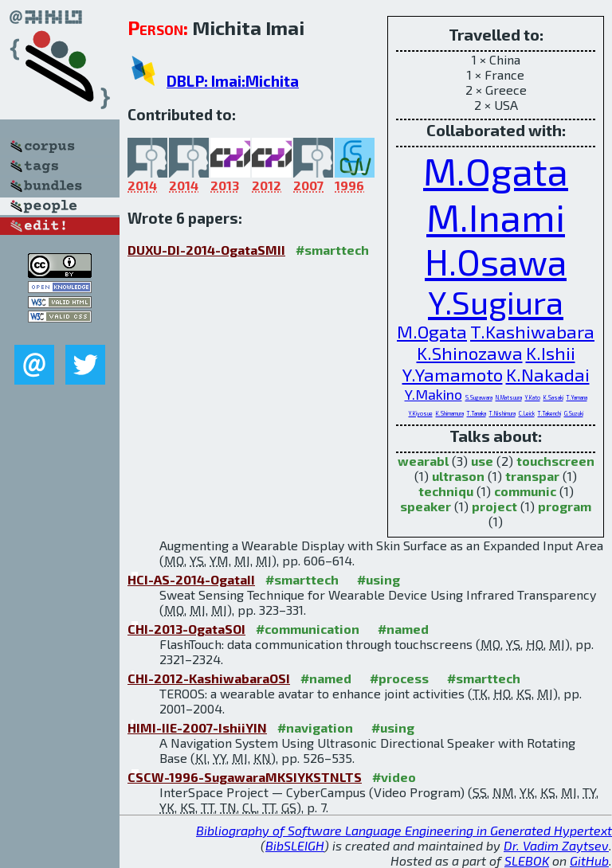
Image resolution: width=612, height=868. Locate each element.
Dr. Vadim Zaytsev (556, 845)
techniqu (446, 491)
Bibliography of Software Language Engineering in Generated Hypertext (404, 830)
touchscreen (555, 461)
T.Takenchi (549, 413)
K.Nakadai (548, 375)
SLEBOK (527, 860)
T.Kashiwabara (532, 332)
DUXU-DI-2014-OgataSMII (206, 250)
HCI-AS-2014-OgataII (191, 579)
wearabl (423, 461)
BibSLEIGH (295, 845)
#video (394, 777)
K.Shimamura (450, 413)
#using (379, 579)
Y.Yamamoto (453, 375)
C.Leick (527, 413)
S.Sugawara (479, 397)
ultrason (458, 476)
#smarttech (332, 250)
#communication (308, 629)
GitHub (589, 860)
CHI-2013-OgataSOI (186, 629)
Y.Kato (533, 397)
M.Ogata (496, 170)
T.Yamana (577, 397)
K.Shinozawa (470, 353)
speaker (426, 506)
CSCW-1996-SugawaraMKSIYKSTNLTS (245, 777)
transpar (532, 476)
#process (399, 678)
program (565, 506)
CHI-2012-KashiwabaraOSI (209, 678)
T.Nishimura (502, 413)
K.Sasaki (553, 397)
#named (403, 629)
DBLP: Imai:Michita (233, 81)
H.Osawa (496, 261)
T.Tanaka (477, 413)
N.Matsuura (509, 397)
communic (525, 491)
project (494, 506)
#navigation (315, 727)
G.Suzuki (574, 413)
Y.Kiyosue (421, 413)
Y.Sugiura (496, 302)
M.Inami (496, 217)
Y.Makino (433, 394)
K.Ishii (551, 353)
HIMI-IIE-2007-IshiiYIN (197, 727)
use (482, 461)
